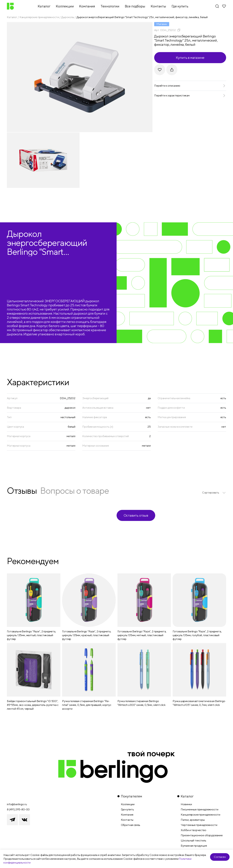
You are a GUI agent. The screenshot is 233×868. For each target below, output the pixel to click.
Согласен (220, 857)
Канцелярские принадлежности (39, 17)
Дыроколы (68, 17)
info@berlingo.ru (17, 804)
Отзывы (22, 490)
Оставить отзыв (136, 515)
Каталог (12, 17)
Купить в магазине (190, 58)
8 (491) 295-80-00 (18, 809)
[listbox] (214, 493)
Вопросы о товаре (75, 490)
